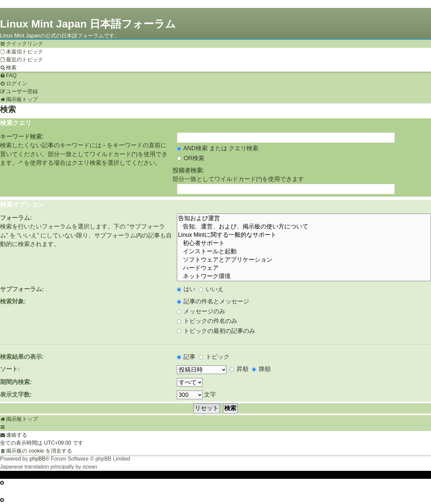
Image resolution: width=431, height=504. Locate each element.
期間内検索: (16, 382)
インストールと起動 (304, 252)
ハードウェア (304, 268)
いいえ (211, 289)
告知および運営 (304, 218)
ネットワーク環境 (304, 276)
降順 (261, 369)
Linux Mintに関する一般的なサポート (304, 235)
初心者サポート (304, 243)
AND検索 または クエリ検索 (218, 148)
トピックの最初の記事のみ (216, 331)
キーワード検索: (22, 137)
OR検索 (191, 158)
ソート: (10, 369)
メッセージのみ (201, 311)
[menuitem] (22, 52)
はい (186, 289)
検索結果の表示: (22, 357)
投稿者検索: (188, 170)
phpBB (37, 459)
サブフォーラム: (22, 289)
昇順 (239, 369)
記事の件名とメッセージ (213, 301)
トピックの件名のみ (207, 321)
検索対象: (13, 301)
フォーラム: (16, 218)
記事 (186, 357)
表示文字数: (16, 395)
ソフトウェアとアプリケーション (304, 260)
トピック (214, 357)
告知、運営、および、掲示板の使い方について (304, 227)
